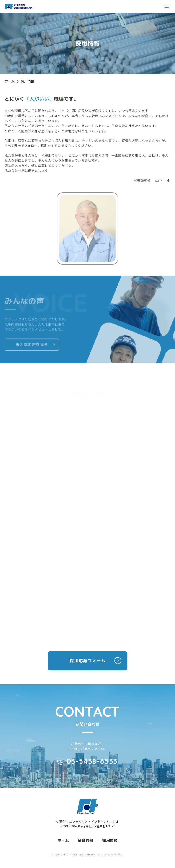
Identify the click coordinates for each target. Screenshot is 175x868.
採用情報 (110, 840)
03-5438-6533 (92, 761)
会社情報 (86, 840)
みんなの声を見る (32, 347)
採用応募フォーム (95, 661)
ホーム (10, 81)
